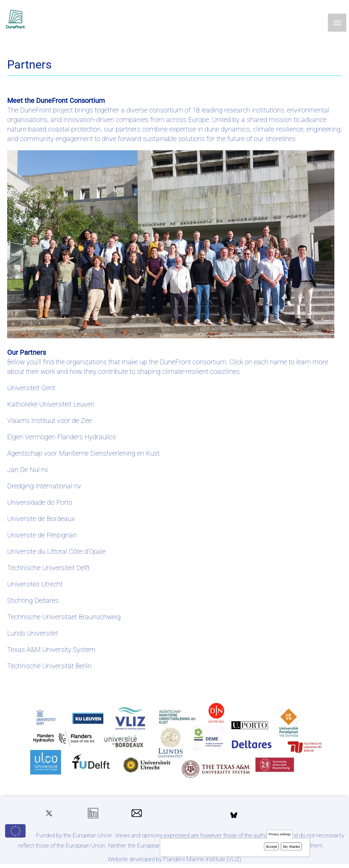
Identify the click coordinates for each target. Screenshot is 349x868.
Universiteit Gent (31, 388)
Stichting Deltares (33, 600)
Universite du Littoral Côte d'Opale (56, 551)
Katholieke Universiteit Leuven (51, 404)
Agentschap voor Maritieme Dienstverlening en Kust (83, 453)
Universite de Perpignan (42, 535)
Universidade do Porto (40, 502)
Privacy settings (280, 835)
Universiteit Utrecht (35, 584)
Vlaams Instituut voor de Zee (49, 421)
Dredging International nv (44, 486)
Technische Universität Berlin (49, 666)
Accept (271, 848)
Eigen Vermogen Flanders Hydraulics (62, 437)
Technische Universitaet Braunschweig (64, 617)
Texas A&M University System (51, 650)
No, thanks (291, 848)
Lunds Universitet (33, 633)
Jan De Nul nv (28, 470)
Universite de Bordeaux (41, 519)
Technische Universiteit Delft (48, 568)
